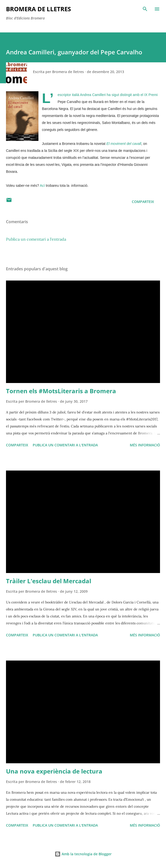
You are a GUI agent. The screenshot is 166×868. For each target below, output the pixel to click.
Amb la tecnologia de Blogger (83, 854)
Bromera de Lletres (38, 9)
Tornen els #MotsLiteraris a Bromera (61, 391)
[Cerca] (145, 9)
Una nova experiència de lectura (54, 771)
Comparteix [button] (143, 202)
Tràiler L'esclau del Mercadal (49, 581)
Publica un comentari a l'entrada (36, 239)
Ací (42, 186)
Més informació (145, 445)
